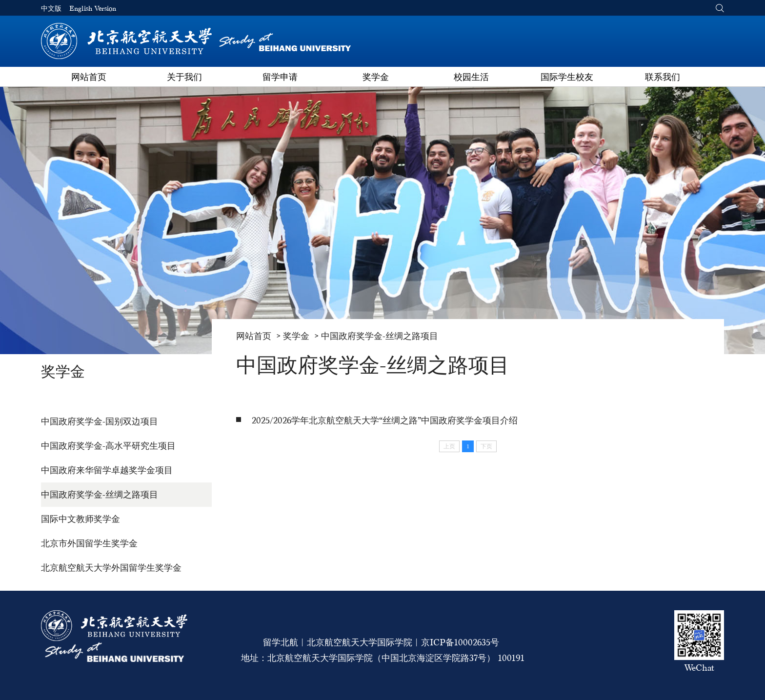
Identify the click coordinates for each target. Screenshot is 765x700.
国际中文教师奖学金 (81, 519)
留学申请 (280, 77)
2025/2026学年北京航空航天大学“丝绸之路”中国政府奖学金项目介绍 (385, 420)
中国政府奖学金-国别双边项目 (100, 421)
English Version (93, 9)
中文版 (51, 9)
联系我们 (663, 77)
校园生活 (471, 77)
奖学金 (376, 77)
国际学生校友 (567, 77)
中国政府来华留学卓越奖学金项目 (107, 470)
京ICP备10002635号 (460, 642)
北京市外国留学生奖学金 (89, 543)
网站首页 (89, 77)
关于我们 (184, 77)
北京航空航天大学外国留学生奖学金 (111, 568)
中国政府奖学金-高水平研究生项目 (108, 446)
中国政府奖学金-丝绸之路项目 (100, 494)
